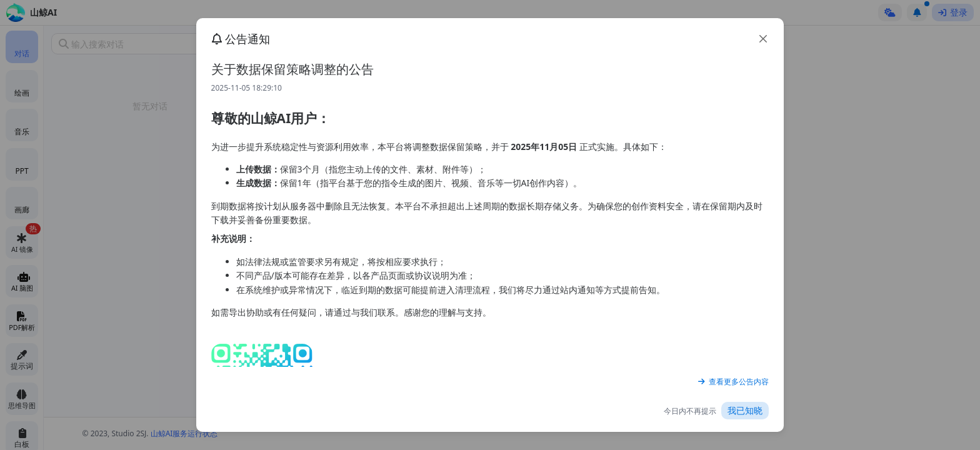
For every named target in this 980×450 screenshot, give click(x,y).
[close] (763, 39)
